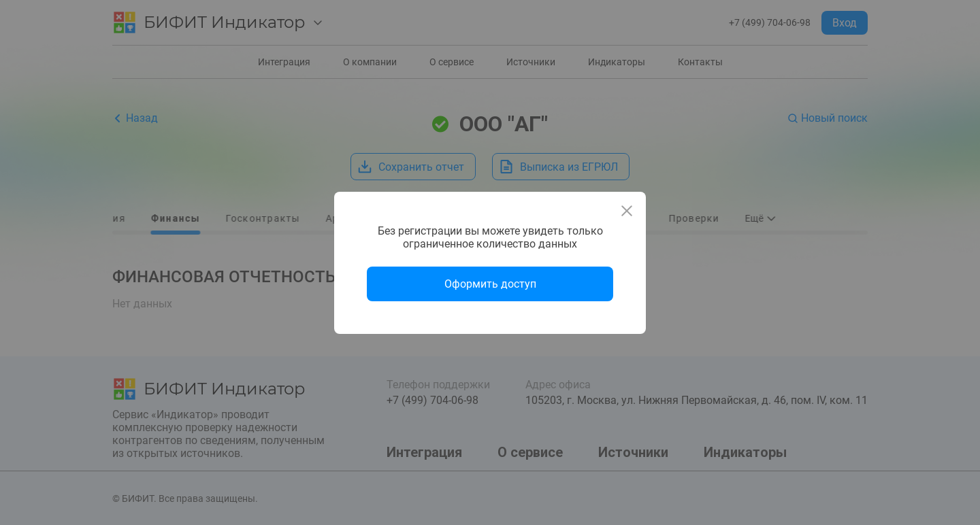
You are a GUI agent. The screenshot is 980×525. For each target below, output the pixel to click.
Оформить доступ (490, 284)
